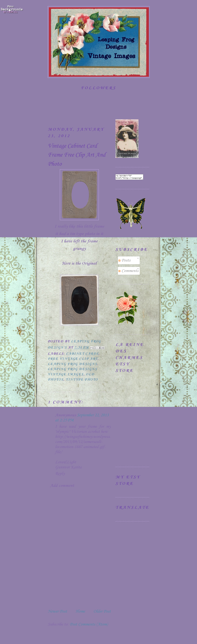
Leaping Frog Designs (72, 364)
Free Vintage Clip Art (73, 359)
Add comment (62, 486)
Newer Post (57, 611)
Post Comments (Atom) (89, 624)
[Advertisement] (71, 584)
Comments (128, 272)
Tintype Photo (82, 380)
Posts (124, 261)
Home (80, 611)
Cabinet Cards (82, 354)
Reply (60, 474)
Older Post (102, 611)
